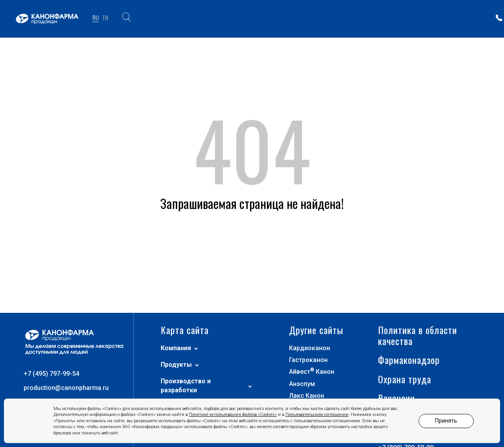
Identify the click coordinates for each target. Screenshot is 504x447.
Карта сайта (185, 368)
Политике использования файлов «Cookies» (233, 415)
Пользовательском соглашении (317, 415)
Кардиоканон (309, 385)
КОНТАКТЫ (459, 18)
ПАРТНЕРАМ (414, 18)
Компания (179, 385)
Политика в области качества (418, 373)
